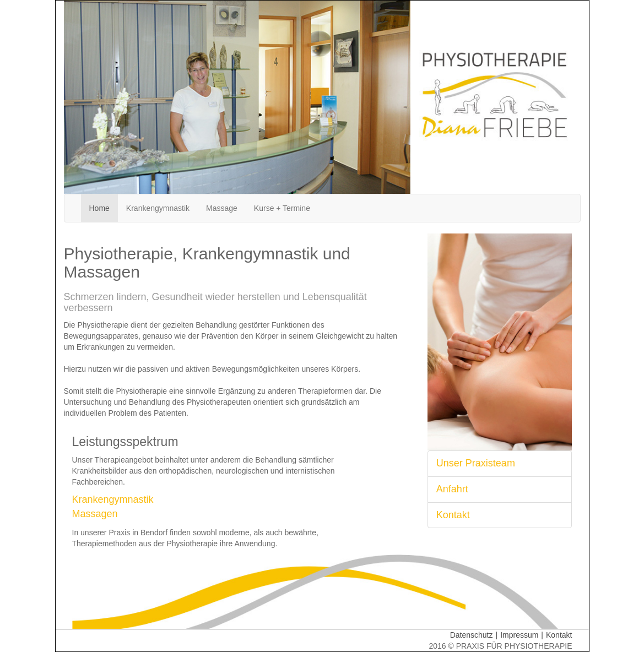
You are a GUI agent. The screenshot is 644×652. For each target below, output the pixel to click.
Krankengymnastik (158, 208)
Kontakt (453, 515)
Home (104, 207)
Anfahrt (452, 489)
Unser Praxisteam (476, 463)
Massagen (95, 514)
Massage (222, 208)
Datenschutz (475, 635)
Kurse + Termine (282, 208)
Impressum (523, 635)
